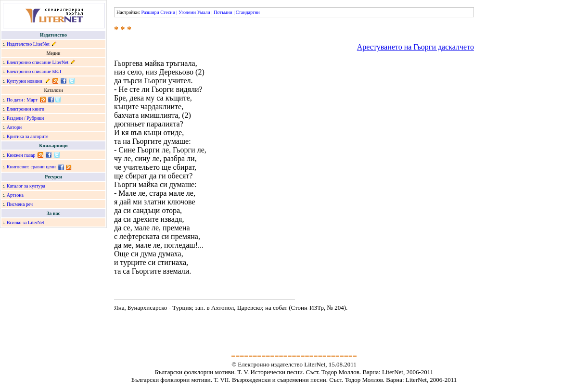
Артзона (15, 195)
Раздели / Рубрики (26, 118)
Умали (204, 12)
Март (32, 100)
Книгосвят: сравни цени (31, 167)
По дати (15, 100)
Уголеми (187, 12)
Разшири (150, 12)
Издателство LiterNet (28, 44)
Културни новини (25, 81)
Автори (14, 127)
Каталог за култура (26, 186)
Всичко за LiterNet (26, 222)
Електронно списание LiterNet (38, 62)
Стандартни (248, 12)
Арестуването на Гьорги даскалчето (415, 47)
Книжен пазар (21, 155)
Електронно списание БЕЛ (34, 71)
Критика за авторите (28, 136)
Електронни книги (26, 109)
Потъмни (223, 12)
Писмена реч (20, 204)
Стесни (168, 12)
